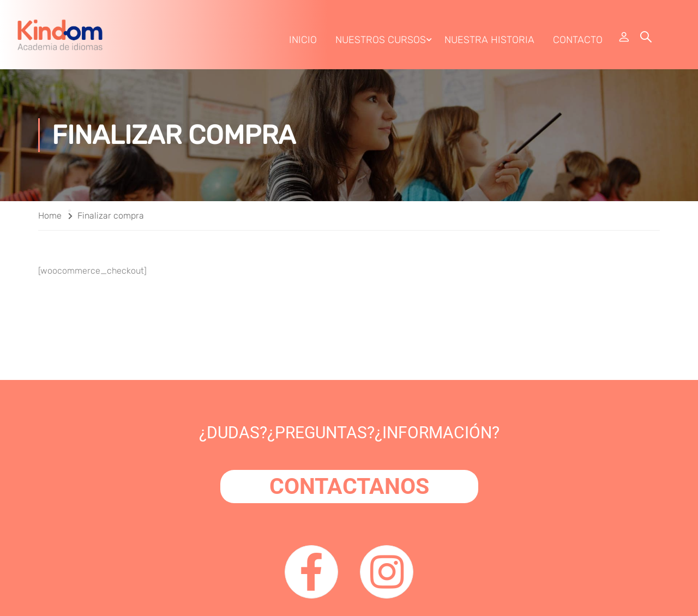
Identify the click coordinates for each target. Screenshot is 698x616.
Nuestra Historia (489, 40)
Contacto (578, 40)
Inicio (303, 40)
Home (50, 216)
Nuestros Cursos (381, 40)
